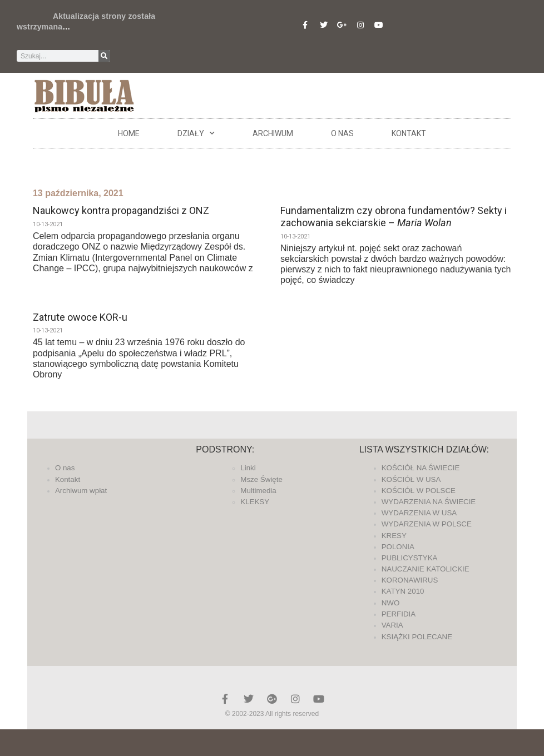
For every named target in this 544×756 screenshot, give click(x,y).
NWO (391, 603)
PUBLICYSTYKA (410, 558)
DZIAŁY (196, 133)
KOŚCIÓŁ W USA (411, 479)
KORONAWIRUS (410, 580)
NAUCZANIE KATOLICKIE (426, 569)
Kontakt (409, 133)
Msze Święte (261, 479)
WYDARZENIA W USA (419, 513)
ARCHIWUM (273, 133)
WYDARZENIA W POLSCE (427, 524)
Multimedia (258, 491)
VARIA (392, 625)
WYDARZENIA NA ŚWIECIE (429, 502)
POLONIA (398, 547)
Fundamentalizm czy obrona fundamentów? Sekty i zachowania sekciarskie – (394, 217)
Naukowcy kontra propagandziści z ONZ (121, 210)
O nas (342, 133)
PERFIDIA (399, 614)
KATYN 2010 (403, 591)
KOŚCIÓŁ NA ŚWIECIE (421, 468)
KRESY (394, 536)
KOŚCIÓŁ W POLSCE (419, 491)
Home (129, 133)
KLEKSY (255, 502)
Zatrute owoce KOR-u (80, 317)
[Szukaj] (104, 56)
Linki (248, 468)
